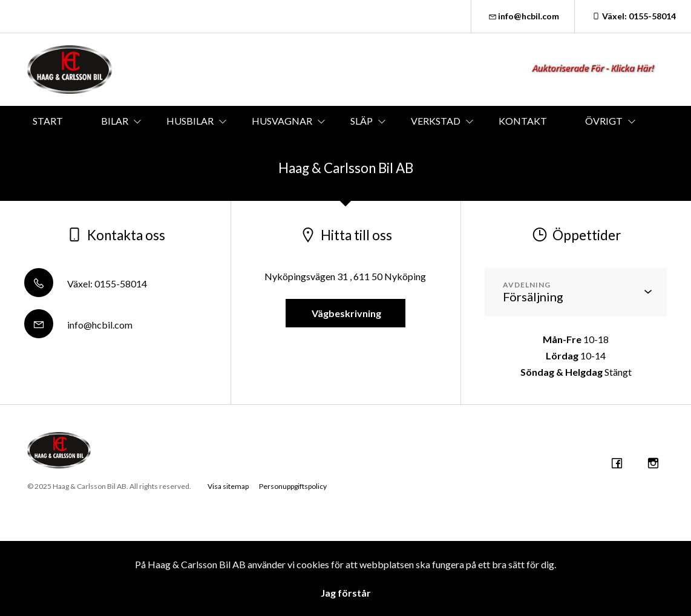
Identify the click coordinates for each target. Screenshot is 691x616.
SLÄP (362, 121)
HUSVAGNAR (282, 121)
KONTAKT (523, 121)
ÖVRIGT (604, 121)
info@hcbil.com (523, 16)
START (48, 121)
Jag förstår (346, 593)
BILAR (115, 121)
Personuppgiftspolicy (293, 486)
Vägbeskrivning (345, 313)
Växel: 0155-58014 (633, 16)
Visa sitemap (228, 486)
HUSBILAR (190, 121)
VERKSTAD (436, 121)
